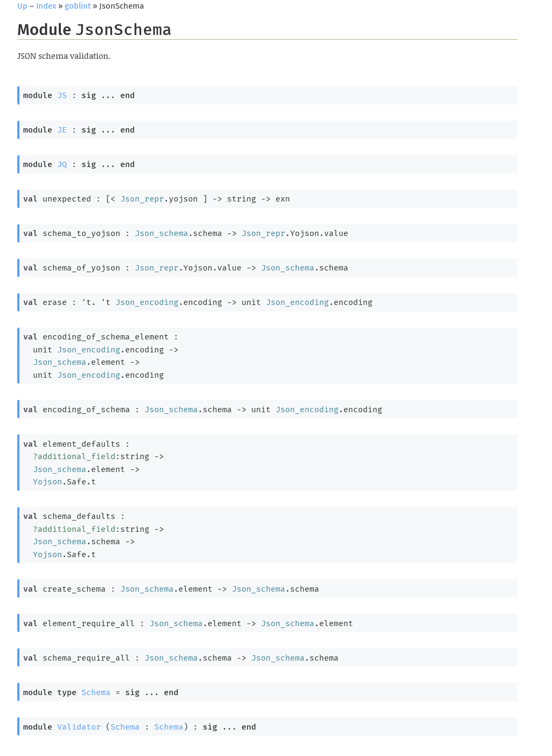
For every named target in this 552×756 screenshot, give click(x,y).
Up (22, 6)
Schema (96, 692)
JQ (62, 164)
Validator (79, 727)
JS (62, 95)
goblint (78, 6)
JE (62, 130)
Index (46, 6)
